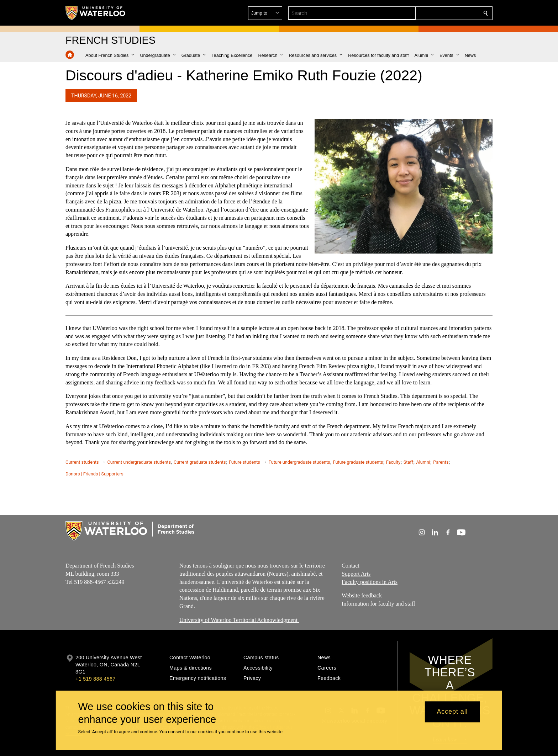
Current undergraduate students (139, 462)
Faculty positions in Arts (370, 582)
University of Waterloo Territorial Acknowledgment (239, 620)
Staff (408, 462)
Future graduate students (358, 462)
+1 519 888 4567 (95, 679)
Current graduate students (200, 462)
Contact (351, 566)
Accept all (452, 712)
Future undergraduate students (299, 462)
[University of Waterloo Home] (96, 13)
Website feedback (362, 595)
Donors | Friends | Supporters (94, 474)
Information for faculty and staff (378, 604)
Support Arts (356, 574)
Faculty (393, 462)
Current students (82, 462)
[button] (434, 13)
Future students (244, 462)
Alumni (423, 462)
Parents (441, 462)
